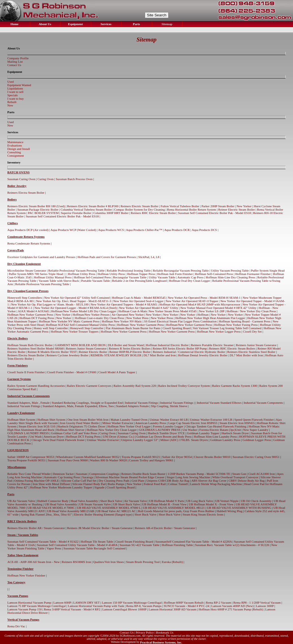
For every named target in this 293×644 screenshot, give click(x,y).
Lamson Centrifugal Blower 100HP (124, 609)
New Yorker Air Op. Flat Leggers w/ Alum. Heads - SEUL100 (50, 304)
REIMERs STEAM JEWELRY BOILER (116, 355)
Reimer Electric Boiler (93, 352)
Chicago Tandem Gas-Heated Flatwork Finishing (216, 426)
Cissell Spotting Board (177, 328)
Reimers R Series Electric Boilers (130, 348)
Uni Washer (190, 430)
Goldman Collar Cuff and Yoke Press (74, 433)
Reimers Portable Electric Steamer (212, 345)
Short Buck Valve (111, 501)
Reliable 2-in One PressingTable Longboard (139, 281)
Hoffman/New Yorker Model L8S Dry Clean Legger (84, 311)
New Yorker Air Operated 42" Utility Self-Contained (77, 298)
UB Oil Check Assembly (256, 501)
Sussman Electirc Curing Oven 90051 (256, 457)
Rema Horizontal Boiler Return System (192, 209)
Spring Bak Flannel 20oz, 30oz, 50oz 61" (46, 514)
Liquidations (15, 88)
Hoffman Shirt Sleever (70, 430)
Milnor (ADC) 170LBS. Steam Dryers (184, 440)
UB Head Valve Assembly (61, 504)
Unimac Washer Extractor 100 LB (211, 420)
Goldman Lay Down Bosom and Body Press (164, 436)
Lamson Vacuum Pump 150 (25, 609)
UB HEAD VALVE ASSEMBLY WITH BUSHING (239, 508)
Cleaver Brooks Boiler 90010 (212, 457)
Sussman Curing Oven (21, 179)
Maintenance (15, 142)
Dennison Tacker (63, 474)
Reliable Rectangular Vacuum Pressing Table (181, 270)
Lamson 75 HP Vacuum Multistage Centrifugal (37, 606)
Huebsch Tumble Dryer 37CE (166, 433)
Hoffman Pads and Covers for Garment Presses (107, 257)
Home (14, 24)
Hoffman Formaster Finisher (253, 274)
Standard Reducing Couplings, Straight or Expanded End (87, 403)
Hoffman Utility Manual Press (53, 277)
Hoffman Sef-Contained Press (92, 277)
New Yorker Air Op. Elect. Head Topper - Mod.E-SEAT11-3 (74, 301)
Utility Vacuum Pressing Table (230, 270)
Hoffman (203, 315)
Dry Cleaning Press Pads (114, 481)
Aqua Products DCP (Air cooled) (28, 230)
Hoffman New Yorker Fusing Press (236, 325)
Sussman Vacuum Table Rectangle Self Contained (95, 548)
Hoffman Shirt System (21, 420)
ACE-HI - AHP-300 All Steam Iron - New (33, 562)
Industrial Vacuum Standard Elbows (219, 403)
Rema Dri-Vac (16, 626)
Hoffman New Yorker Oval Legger (129, 426)
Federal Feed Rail (155, 484)
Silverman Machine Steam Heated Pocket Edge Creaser (130, 477)
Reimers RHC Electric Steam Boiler (153, 213)
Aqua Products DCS (204, 230)
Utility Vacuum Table (162, 277)
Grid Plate (138, 481)
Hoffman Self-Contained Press (214, 274)
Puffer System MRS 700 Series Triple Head (36, 274)
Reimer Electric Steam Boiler (237, 209)
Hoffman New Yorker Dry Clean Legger (112, 430)
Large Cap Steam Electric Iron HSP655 (193, 423)
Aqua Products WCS (111, 230)
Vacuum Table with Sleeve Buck (59, 281)
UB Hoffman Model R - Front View (164, 504)
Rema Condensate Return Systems (29, 243)
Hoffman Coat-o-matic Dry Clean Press (100, 318)
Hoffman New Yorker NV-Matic (122, 321)
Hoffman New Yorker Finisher (26, 575)
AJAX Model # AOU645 (33, 311)
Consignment (16, 156)
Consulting (14, 152)
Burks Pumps (116, 484)
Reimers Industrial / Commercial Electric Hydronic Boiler (189, 352)
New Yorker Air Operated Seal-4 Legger (138, 301)
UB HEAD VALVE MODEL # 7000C (51, 508)
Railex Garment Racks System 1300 (234, 386)
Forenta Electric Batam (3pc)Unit (220, 430)
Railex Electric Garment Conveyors (89, 386)
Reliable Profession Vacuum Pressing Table (42, 284)
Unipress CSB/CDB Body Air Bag (168, 481)
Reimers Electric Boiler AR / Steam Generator (36, 528)
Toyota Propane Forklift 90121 (141, 457)
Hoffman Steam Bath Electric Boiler (30, 345)
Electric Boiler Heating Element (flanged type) (103, 514)
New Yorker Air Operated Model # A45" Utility (148, 308)
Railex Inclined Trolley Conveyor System (184, 386)
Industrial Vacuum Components (263, 403)
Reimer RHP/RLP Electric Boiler (130, 352)
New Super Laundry (256, 430)
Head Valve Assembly (84, 501)
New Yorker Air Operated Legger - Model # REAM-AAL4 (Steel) (76, 308)
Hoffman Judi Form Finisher (175, 274)
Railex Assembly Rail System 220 (135, 386)
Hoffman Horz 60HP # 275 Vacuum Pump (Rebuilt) (231, 609)
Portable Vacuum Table (95, 281)
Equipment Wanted (19, 85)
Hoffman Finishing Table (177, 545)
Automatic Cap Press (190, 277)
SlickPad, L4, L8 (149, 257)
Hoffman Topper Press (141, 274)
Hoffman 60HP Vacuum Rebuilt (184, 602)
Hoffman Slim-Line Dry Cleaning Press (230, 277)
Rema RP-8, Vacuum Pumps (144, 606)
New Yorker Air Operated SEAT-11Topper (192, 301)
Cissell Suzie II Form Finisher (26, 372)
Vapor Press (54, 548)
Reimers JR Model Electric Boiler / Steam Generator (100, 528)
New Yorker (244, 206)
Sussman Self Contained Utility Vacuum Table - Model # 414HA (77, 545)
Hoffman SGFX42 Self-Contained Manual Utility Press (81, 325)
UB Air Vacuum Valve (21, 501)
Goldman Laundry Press (225, 440)
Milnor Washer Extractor (118, 423)
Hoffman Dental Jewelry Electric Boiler (203, 355)
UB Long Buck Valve (200, 501)
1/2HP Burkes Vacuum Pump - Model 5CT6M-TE (199, 474)
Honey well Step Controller (51, 328)
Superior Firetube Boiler (76, 213)
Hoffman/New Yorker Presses (91, 315)
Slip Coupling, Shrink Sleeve (169, 406)
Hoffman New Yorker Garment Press (30, 315)
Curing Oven (46, 179)
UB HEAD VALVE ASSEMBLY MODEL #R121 (174, 508)
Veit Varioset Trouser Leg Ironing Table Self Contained (227, 328)
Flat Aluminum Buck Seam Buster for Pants (133, 328)
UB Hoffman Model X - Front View (211, 504)
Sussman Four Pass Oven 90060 (68, 460)
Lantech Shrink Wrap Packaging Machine (216, 484)
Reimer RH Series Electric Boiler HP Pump (180, 348)
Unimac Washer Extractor (103, 440)
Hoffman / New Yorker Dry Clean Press (251, 311)
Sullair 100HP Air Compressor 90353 (31, 457)
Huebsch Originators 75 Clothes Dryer (81, 426)
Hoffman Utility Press (82, 274)
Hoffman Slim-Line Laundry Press (215, 436)
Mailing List (15, 62)
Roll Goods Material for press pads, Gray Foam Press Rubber (176, 511)
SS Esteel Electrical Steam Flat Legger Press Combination (181, 321)
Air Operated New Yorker (128, 315)
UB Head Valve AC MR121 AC (116, 511)
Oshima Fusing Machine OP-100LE (37, 481)
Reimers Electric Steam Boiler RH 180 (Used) (36, 206)
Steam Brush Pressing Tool (143, 562)
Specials (13, 95)
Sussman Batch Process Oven (74, 179)
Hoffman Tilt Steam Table (97, 542)
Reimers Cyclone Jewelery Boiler (67, 355)
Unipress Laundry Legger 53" (140, 440)
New (10, 105)
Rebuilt (12, 102)
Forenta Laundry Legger (168, 426)
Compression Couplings (104, 474)
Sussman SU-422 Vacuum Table (139, 545)
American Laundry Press (151, 423)
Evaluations (15, 145)
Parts (136, 24)
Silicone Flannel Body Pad (89, 484)
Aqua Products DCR (177, 230)
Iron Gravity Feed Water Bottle (79, 423)
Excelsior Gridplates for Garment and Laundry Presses (41, 257)
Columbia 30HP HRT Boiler (111, 213)
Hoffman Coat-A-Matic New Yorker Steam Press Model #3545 (158, 311)
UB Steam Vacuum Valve (95, 504)
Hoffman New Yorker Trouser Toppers (75, 331)
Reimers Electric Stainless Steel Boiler (251, 352)
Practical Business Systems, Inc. (161, 642)
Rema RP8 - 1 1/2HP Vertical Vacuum (257, 602)
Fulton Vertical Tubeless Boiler (180, 206)
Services (105, 24)
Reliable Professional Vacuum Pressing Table (76, 270)
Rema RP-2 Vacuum (218, 602)
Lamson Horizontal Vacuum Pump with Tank (96, 606)
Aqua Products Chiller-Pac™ (144, 230)
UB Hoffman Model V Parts (167, 501)
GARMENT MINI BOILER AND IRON (80, 345)
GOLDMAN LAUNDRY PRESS (160, 430)
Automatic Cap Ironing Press (62, 477)
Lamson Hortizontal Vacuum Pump (29, 602)
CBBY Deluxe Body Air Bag (247, 481)
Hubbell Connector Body (53, 501)
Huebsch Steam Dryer (235, 433)
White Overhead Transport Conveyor (235, 477)
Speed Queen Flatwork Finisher (254, 420)
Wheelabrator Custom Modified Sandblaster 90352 (88, 457)
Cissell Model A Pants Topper (117, 372)
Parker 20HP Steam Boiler (218, 206)
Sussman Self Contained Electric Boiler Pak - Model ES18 (215, 213)
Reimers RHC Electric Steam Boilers (232, 348)
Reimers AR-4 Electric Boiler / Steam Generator (165, 528)
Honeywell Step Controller (87, 328)
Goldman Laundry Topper (203, 433)
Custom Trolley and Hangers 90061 (151, 460)
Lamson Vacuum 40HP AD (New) (232, 606)
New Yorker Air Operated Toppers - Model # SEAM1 (124, 304)
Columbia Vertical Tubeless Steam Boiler (86, 209)
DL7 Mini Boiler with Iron (246, 355)
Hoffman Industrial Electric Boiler (167, 345)
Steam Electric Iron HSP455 (237, 423)
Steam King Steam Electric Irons (203, 514)
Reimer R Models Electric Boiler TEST (52, 352)
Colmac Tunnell (178, 484)
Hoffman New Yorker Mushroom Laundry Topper (61, 487)
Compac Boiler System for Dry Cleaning (139, 209)
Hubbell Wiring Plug (229, 511)
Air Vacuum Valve (135, 501)
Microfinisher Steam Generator (27, 270)
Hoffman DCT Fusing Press (37, 318)
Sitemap (166, 24)
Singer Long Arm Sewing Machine (188, 477)
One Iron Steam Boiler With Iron (88, 420)
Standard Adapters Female (132, 406)
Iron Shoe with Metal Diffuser (52, 484)
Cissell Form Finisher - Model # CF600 (71, 372)
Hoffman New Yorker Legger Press (219, 331)
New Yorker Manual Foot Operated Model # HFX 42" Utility (218, 308)
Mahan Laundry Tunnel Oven (129, 420)
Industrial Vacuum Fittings (141, 403)
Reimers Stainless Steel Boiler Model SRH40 (36, 348)
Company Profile (18, 58)
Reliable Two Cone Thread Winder (29, 474)
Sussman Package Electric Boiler (38, 209)
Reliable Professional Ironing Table (129, 270)
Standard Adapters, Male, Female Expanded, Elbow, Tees (78, 406)
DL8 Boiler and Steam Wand (126, 345)
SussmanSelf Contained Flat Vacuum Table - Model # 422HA (193, 542)
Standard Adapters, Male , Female (29, 403)
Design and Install (19, 149)
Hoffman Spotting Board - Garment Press (245, 321)
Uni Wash (35, 436)
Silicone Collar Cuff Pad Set (79, 481)
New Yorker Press (137, 318)
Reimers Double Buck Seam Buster (143, 474)
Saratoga (88, 477)
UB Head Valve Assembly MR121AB (71, 511)
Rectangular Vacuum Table (130, 277)
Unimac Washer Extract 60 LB (169, 420)
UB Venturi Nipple (227, 501)
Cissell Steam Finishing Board (134, 542)
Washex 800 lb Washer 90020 (109, 460)
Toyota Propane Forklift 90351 (27, 460)
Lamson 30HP (265, 606)
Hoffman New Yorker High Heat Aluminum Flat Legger (210, 318)
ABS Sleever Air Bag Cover (209, 481)
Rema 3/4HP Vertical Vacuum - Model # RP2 (72, 609)
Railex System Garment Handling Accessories (36, 386)
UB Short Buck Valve (126, 504)
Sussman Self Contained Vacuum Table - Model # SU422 (43, 542)
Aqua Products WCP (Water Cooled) (73, 230)
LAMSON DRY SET (87, 602)
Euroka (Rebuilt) (172, 562)
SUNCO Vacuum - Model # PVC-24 (186, 606)
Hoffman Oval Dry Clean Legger (189, 281)
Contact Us (14, 65)
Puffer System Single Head (268, 270)
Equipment (75, 24)
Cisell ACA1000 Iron (262, 474)
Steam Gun (239, 474)
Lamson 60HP (62, 602)
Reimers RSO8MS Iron (76, 562)
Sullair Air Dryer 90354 (177, 457)
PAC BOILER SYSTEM (43, 213)
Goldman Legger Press (257, 440)
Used (11, 82)
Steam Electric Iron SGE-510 (37, 426)
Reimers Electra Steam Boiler (26, 193)
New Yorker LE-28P (212, 311)
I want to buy (16, 99)
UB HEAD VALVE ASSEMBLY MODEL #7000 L (109, 508)
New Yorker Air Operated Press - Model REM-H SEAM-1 (204, 298)
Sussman (81, 474)
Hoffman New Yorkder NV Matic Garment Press (69, 321)
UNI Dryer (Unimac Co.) (118, 436)
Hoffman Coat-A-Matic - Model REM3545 (139, 298)
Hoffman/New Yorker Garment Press (189, 325)
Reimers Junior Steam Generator (256, 345)
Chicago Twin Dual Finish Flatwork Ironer (58, 440)
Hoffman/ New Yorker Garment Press (141, 325)
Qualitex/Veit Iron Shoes (109, 562)
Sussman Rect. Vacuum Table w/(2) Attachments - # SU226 (232, 545)
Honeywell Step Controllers (25, 298)
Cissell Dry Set (252, 331)
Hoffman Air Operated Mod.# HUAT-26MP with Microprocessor (200, 304)
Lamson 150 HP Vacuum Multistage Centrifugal (132, 602)
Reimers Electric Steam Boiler (139, 206)
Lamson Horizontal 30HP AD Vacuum (172, 609)
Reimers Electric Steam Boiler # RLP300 (93, 206)
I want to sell (15, 92)
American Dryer (54, 436)
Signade (99, 487)
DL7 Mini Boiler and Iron (159, 355)
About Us (45, 24)
